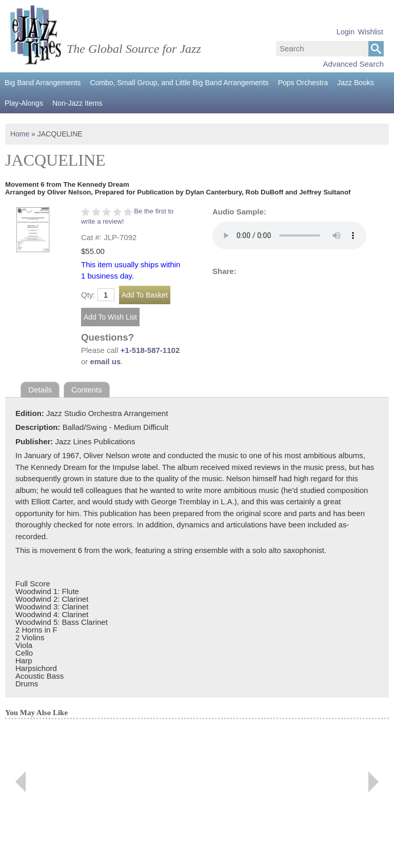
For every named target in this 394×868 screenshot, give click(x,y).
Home (20, 134)
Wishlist (370, 32)
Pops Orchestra (302, 83)
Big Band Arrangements (43, 83)
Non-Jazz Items (77, 103)
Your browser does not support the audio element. (289, 235)
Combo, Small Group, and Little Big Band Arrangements (179, 83)
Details (40, 390)
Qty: (88, 295)
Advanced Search (353, 64)
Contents (87, 390)
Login (346, 32)
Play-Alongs (24, 103)
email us (106, 361)
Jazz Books (354, 83)
